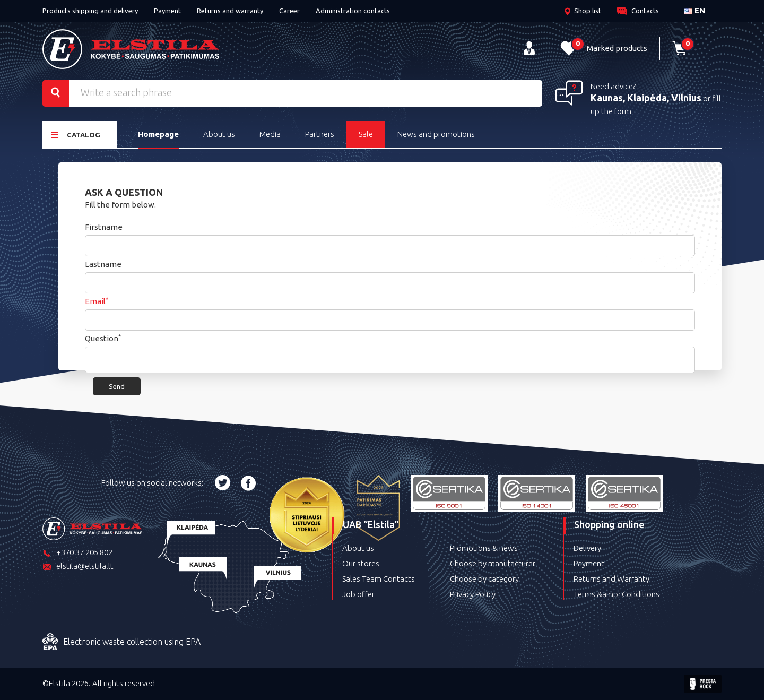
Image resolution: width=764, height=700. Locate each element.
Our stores (361, 563)
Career (289, 11)
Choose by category (484, 579)
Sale (366, 134)
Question (103, 338)
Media (270, 134)
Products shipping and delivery (90, 11)
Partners (320, 134)
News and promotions (436, 134)
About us (219, 134)
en (694, 10)
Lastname (103, 264)
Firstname (104, 227)
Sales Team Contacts (379, 579)
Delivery (587, 548)
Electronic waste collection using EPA (121, 642)
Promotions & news (484, 548)
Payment (167, 11)
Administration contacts (353, 11)
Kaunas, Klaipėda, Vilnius (646, 98)
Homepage (158, 134)
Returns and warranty (230, 11)
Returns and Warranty (611, 579)
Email (97, 301)
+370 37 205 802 (77, 553)
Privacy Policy (473, 594)
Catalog (76, 135)
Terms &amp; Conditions (617, 594)
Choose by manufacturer (493, 563)
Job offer (358, 594)
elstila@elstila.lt (78, 567)
